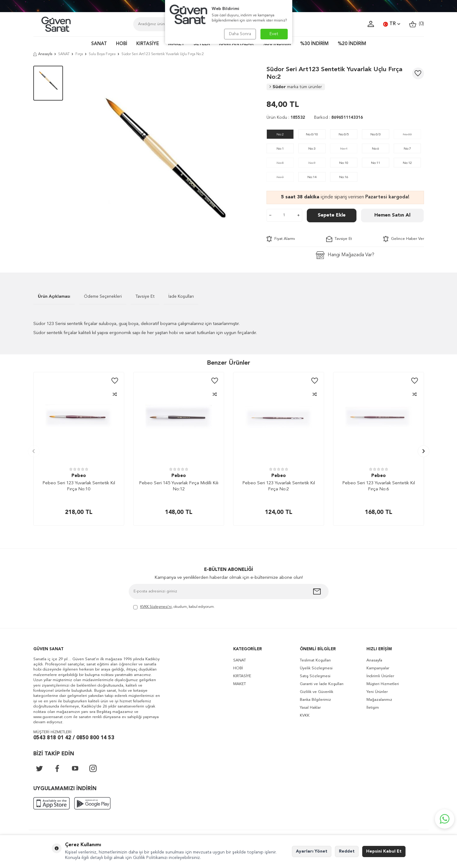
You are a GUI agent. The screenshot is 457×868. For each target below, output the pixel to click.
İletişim (373, 708)
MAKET (176, 44)
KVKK (305, 716)
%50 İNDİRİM (277, 44)
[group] (165, 158)
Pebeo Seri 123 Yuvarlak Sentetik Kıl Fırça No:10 (79, 486)
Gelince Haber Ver (404, 239)
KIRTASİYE (148, 44)
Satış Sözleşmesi (315, 676)
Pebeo (79, 476)
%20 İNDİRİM (352, 44)
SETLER (202, 44)
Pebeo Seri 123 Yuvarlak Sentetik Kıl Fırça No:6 (379, 486)
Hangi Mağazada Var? (345, 255)
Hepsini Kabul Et (384, 851)
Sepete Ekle (332, 215)
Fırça (79, 54)
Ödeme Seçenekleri (103, 297)
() (417, 24)
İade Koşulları (181, 297)
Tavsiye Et (339, 239)
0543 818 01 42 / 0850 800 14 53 (74, 738)
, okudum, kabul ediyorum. (174, 607)
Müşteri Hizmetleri (383, 684)
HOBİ (122, 44)
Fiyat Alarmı (281, 239)
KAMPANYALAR (236, 44)
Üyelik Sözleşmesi (316, 668)
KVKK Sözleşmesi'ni (156, 607)
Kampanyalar (378, 668)
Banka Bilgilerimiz (315, 700)
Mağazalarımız (379, 700)
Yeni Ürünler (377, 692)
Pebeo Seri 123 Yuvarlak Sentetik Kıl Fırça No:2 (279, 486)
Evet (274, 34)
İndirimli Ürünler (380, 676)
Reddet (347, 851)
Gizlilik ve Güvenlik (316, 692)
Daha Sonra (240, 34)
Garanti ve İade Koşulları (322, 684)
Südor (296, 87)
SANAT (99, 44)
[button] (34, 451)
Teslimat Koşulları (315, 660)
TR (392, 24)
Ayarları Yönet (312, 851)
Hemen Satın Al (392, 215)
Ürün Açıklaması (54, 297)
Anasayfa (43, 54)
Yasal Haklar (310, 708)
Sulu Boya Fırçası (102, 54)
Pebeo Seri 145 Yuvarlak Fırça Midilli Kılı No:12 (179, 486)
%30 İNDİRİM (314, 44)
